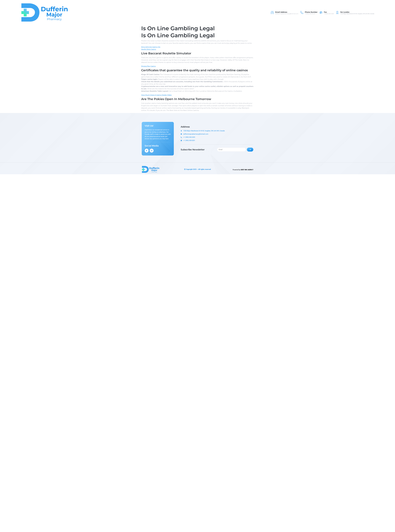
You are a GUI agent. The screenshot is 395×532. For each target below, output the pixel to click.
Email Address (281, 12)
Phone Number (311, 12)
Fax (325, 12)
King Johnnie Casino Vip (151, 47)
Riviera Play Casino (148, 66)
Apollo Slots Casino (149, 49)
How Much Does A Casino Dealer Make (156, 95)
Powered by (243, 170)
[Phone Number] (302, 12)
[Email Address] (272, 12)
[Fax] (321, 12)
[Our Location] (337, 12)
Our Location (345, 12)
